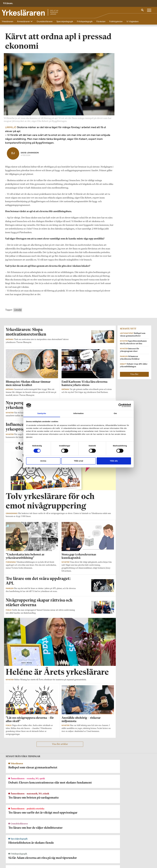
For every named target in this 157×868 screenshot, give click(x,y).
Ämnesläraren (24, 21)
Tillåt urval (79, 461)
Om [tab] (115, 413)
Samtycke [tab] (42, 413)
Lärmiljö (18, 313)
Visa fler (134, 377)
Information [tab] (78, 413)
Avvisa (43, 461)
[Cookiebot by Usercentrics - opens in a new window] (120, 405)
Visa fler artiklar (60, 747)
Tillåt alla (114, 461)
